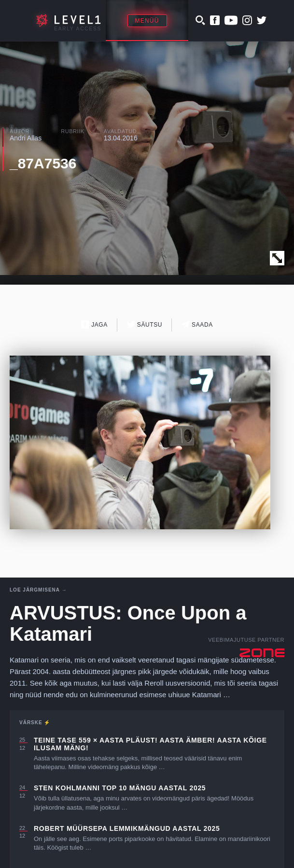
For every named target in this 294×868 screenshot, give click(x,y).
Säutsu (145, 324)
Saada (197, 324)
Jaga (94, 324)
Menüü (147, 21)
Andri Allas (26, 138)
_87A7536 (43, 163)
